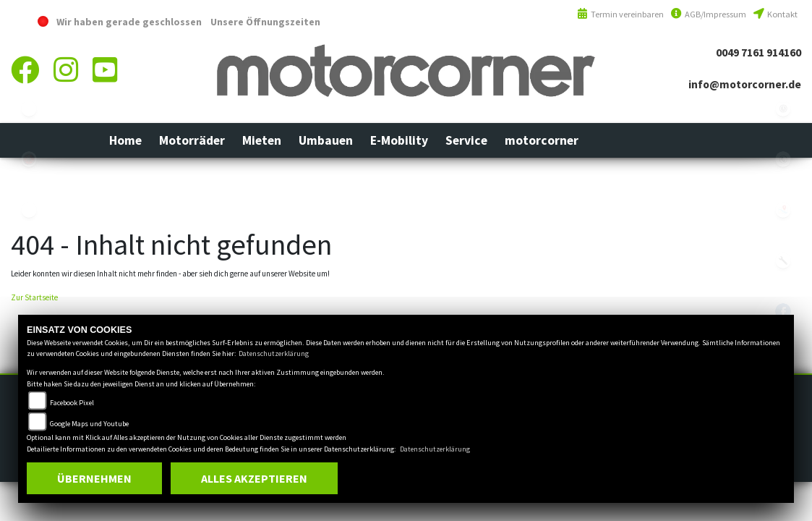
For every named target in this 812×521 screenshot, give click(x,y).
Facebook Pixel (72, 403)
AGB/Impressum (709, 14)
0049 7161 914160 (758, 52)
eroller (29, 210)
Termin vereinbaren (620, 14)
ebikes (29, 109)
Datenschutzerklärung (274, 353)
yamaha (29, 159)
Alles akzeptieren (254, 478)
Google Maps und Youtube (89, 424)
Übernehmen (94, 478)
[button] (192, 140)
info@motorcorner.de (745, 84)
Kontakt (775, 14)
